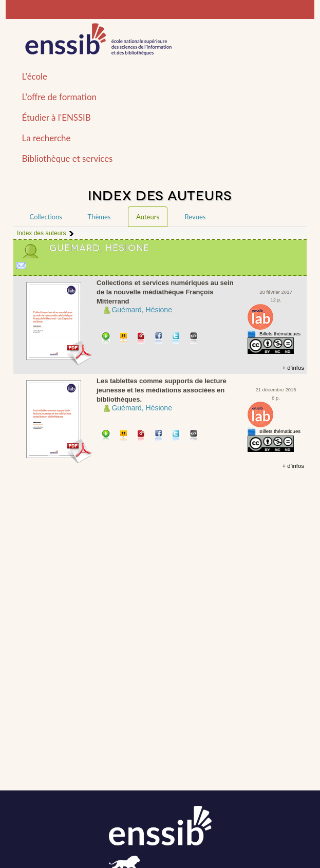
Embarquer (194, 339)
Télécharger (106, 339)
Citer (124, 339)
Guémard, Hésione (142, 310)
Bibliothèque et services (68, 158)
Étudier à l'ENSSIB (57, 117)
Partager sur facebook (159, 339)
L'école (35, 76)
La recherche (46, 138)
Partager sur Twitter (176, 339)
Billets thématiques (280, 334)
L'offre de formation (59, 97)
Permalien (142, 339)
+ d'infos (293, 368)
